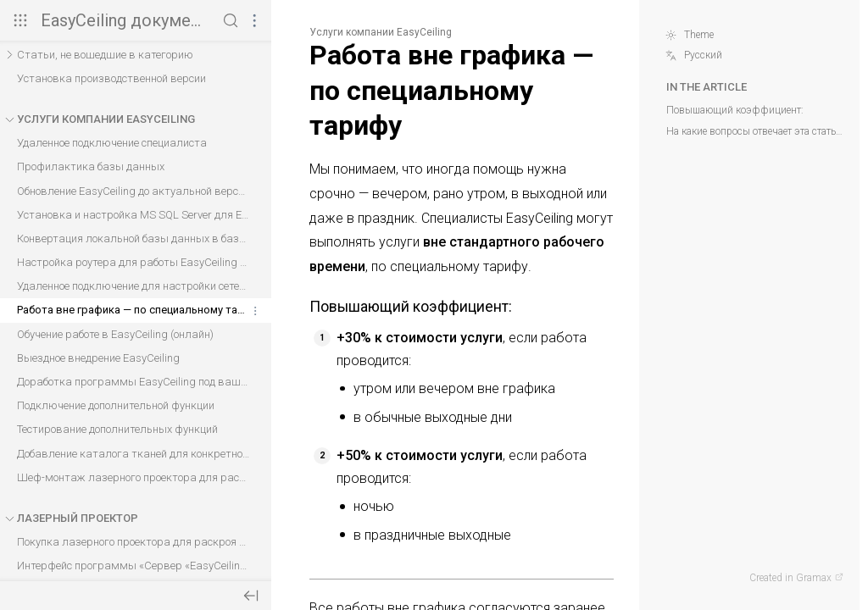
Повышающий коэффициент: (735, 110)
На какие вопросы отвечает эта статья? (755, 131)
